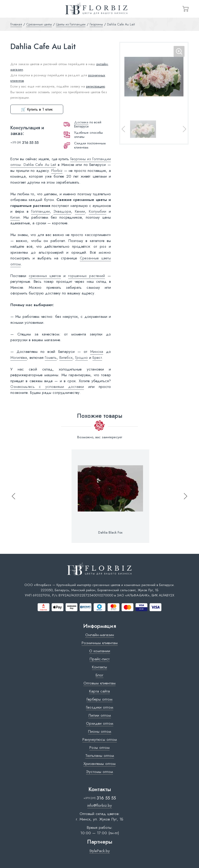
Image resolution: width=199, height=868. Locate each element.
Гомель (51, 358)
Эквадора (62, 211)
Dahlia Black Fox (110, 533)
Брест (97, 358)
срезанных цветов (45, 276)
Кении (80, 211)
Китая (15, 217)
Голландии (40, 211)
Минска (97, 352)
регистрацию (95, 86)
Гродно (81, 358)
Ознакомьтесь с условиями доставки (47, 387)
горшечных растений (87, 276)
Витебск (66, 358)
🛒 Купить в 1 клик (37, 109)
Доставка (81, 122)
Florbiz (57, 171)
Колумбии (98, 211)
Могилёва (19, 358)
